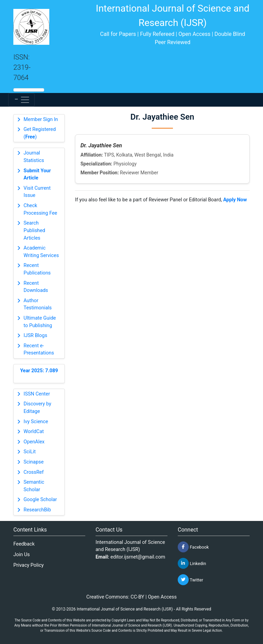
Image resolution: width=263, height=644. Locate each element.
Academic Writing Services (41, 252)
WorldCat (34, 432)
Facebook (193, 547)
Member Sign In (41, 119)
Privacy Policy (29, 565)
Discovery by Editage (37, 408)
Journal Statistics (34, 157)
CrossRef (34, 472)
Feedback (24, 544)
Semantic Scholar (34, 486)
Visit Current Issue (37, 192)
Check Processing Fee (40, 209)
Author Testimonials (38, 304)
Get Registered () (40, 133)
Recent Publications (37, 269)
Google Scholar (40, 500)
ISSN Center (37, 394)
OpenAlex (34, 442)
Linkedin (192, 563)
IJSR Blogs (35, 336)
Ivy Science (36, 422)
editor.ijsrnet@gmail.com (138, 557)
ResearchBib (37, 510)
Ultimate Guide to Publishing (40, 322)
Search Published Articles (34, 230)
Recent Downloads (36, 287)
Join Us (22, 555)
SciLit (30, 452)
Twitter (190, 580)
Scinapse (34, 462)
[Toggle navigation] (21, 100)
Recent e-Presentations (39, 350)
